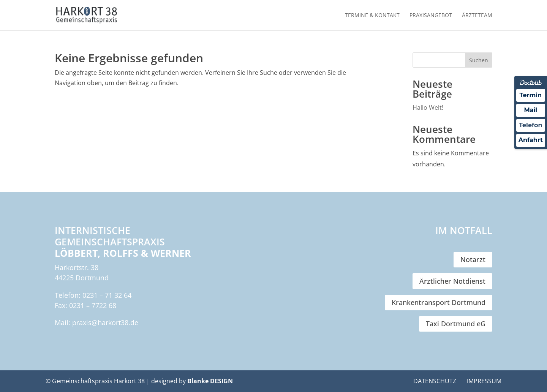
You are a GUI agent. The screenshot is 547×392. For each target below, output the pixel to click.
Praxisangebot (431, 16)
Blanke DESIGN (210, 381)
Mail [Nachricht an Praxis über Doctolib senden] (530, 110)
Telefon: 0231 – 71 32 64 (93, 295)
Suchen (479, 60)
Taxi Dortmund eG (456, 324)
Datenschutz (435, 381)
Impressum (484, 381)
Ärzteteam (477, 16)
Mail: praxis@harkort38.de (96, 322)
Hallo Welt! (428, 107)
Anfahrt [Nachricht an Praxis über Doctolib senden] (531, 140)
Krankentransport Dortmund (439, 302)
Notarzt (473, 259)
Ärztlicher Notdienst (452, 281)
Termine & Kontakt (372, 16)
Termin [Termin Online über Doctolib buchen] (531, 95)
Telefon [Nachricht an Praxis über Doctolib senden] (531, 125)
